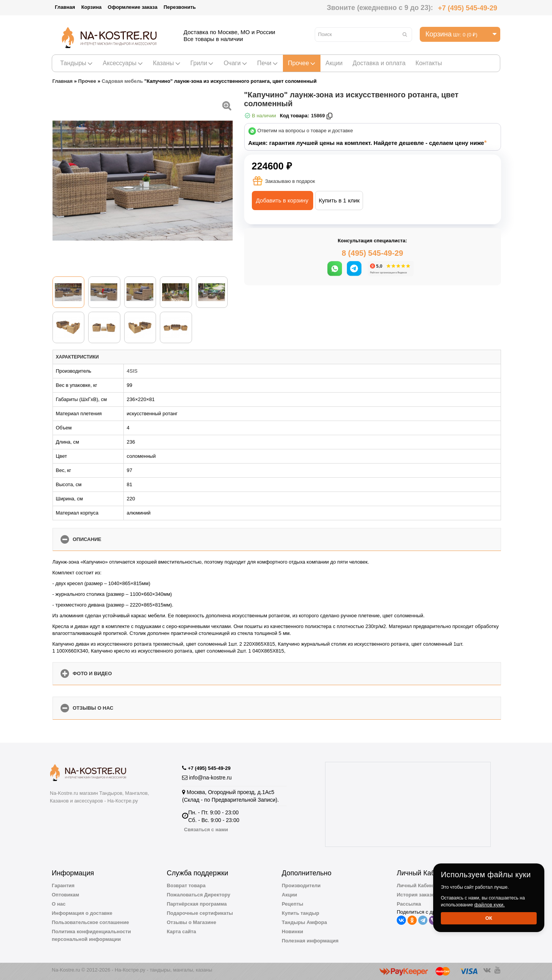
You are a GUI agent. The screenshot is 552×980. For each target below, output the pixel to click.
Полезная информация (310, 941)
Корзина (91, 7)
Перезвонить (180, 7)
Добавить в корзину (282, 200)
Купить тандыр (301, 913)
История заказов (417, 895)
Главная (65, 7)
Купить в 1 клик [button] (339, 200)
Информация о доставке (82, 913)
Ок (489, 918)
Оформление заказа (133, 7)
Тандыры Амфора (304, 922)
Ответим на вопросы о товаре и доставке (305, 131)
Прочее (302, 63)
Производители (301, 885)
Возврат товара (186, 885)
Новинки (292, 931)
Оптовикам (65, 895)
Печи (268, 63)
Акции (334, 63)
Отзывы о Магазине (191, 922)
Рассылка (409, 904)
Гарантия (63, 885)
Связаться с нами (206, 830)
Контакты (429, 63)
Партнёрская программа (197, 904)
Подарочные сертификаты (200, 913)
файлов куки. (490, 905)
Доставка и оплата (379, 63)
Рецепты (292, 904)
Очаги (235, 63)
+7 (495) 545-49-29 (467, 8)
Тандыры (76, 63)
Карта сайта (182, 931)
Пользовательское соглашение (90, 922)
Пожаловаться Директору (199, 895)
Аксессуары (123, 63)
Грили (202, 63)
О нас (59, 904)
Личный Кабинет (417, 885)
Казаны (167, 63)
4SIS (132, 371)
